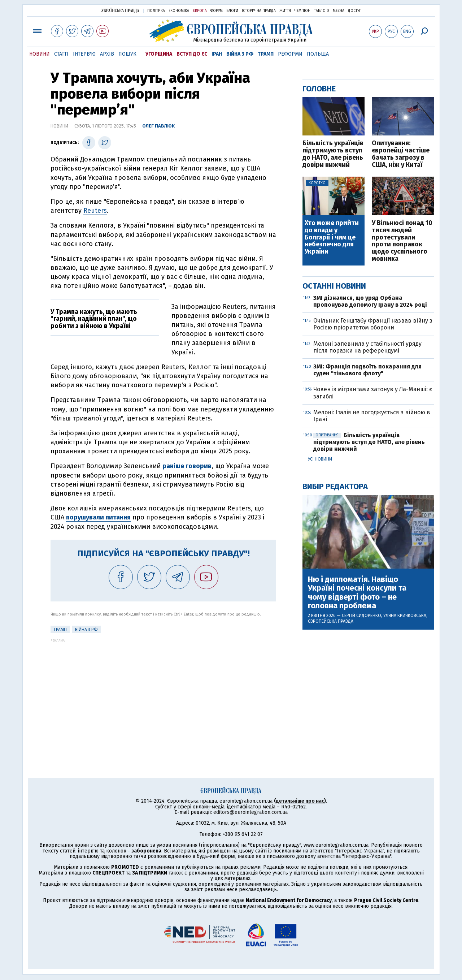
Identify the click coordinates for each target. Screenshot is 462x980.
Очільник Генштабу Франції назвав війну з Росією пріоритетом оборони (373, 324)
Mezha (339, 11)
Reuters (95, 211)
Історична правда (259, 11)
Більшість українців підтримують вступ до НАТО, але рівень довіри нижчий (333, 154)
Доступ (355, 11)
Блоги (232, 11)
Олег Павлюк (158, 126)
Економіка (179, 11)
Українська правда (120, 10)
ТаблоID (322, 11)
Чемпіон (302, 11)
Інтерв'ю (84, 54)
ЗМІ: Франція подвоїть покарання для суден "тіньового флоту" (367, 370)
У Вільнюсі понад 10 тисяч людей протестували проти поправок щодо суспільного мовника (402, 241)
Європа (200, 11)
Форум (217, 11)
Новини (40, 54)
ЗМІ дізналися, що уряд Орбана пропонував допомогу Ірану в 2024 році (370, 301)
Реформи (290, 54)
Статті (61, 54)
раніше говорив (187, 466)
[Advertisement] (163, 693)
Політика (156, 11)
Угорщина (159, 54)
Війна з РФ (240, 54)
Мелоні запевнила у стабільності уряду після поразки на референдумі (367, 347)
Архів (107, 54)
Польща (318, 54)
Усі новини (320, 459)
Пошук (127, 54)
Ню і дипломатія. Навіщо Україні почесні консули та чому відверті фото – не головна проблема (357, 593)
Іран (217, 54)
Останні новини (334, 286)
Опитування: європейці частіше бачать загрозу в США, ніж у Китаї (401, 154)
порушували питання (98, 517)
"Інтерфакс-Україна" (359, 851)
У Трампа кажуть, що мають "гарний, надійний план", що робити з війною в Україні (94, 319)
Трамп (266, 54)
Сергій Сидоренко (361, 616)
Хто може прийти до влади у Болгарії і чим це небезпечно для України (332, 238)
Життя (285, 11)
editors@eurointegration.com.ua (250, 812)
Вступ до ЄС (192, 54)
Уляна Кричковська (405, 616)
